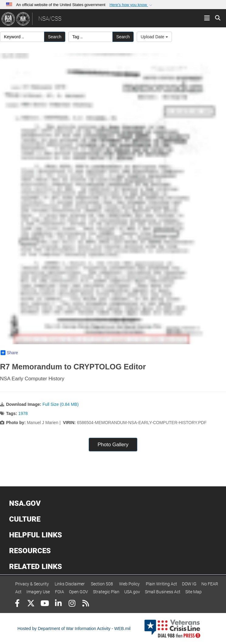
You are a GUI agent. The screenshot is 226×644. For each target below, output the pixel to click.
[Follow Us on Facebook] (17, 604)
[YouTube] (45, 604)
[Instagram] (72, 604)
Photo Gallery (113, 445)
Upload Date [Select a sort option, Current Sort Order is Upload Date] (154, 37)
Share (9, 353)
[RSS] (86, 604)
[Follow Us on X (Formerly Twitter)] (31, 604)
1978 (23, 413)
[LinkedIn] (58, 604)
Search (55, 37)
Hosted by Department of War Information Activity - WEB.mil (74, 629)
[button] (131, 5)
